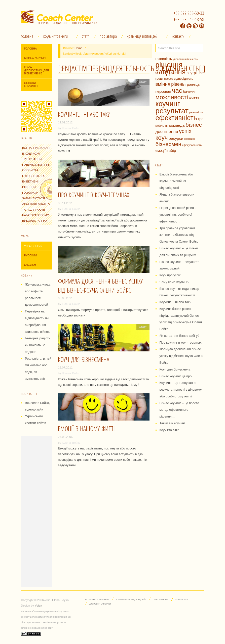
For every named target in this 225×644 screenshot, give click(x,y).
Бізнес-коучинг (36, 58)
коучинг (167, 104)
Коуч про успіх (170, 275)
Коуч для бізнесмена (84, 359)
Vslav (38, 605)
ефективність (176, 118)
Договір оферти (100, 604)
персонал (163, 91)
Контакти (178, 36)
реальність (196, 112)
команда (177, 125)
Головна (27, 36)
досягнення (167, 132)
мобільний (162, 126)
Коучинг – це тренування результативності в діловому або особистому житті (180, 389)
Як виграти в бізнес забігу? (179, 336)
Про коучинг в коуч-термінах (93, 195)
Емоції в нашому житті (86, 429)
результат (172, 111)
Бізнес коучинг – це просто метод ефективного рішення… (179, 410)
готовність (164, 59)
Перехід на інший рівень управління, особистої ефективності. (177, 215)
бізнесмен (168, 144)
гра (201, 119)
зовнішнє (190, 139)
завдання (170, 72)
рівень (178, 84)
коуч (161, 138)
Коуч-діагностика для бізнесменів (36, 70)
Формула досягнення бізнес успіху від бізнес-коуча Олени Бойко (100, 286)
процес (169, 79)
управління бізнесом (186, 59)
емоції (160, 151)
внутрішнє (195, 73)
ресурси (176, 138)
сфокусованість (192, 145)
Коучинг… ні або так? (84, 114)
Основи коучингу (31, 85)
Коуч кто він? (169, 430)
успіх (185, 131)
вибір (171, 150)
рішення (169, 65)
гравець (193, 84)
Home (78, 48)
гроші (159, 79)
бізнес (194, 125)
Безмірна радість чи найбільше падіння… (38, 345)
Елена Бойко (71, 128)
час (177, 90)
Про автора (108, 36)
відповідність (183, 79)
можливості (172, 97)
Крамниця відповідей (142, 36)
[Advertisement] (36, 511)
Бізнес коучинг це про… (177, 376)
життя (194, 98)
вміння (163, 84)
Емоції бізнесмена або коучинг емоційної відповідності (176, 181)
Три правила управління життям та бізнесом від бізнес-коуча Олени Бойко (179, 235)
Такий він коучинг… (174, 423)
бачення (190, 91)
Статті (86, 36)
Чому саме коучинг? (174, 282)
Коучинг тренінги (55, 36)
